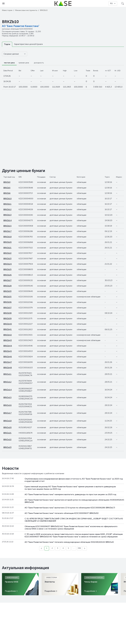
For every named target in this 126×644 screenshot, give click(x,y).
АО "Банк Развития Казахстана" (21, 26)
